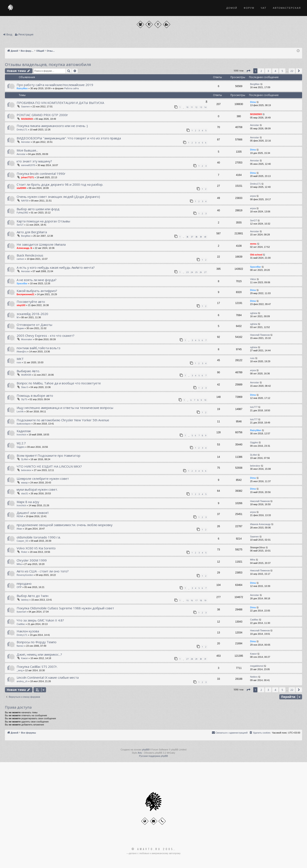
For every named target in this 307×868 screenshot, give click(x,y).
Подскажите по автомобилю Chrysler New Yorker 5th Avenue (63, 420)
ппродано (24, 584)
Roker (24, 552)
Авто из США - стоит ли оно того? (43, 571)
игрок (253, 196)
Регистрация (26, 35)
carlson (20, 259)
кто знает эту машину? (34, 161)
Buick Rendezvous (30, 255)
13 (201, 107)
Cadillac (21, 624)
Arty (140, 753)
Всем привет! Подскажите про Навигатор (49, 455)
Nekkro (254, 677)
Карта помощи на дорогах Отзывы (43, 221)
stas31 (25, 493)
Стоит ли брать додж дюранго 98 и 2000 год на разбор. (60, 184)
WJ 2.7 (21, 443)
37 (192, 237)
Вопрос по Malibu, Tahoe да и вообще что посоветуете (59, 383)
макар (24, 483)
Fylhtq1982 (22, 213)
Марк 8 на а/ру (28, 502)
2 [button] (261, 71)
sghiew (254, 313)
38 (196, 237)
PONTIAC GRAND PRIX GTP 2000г (42, 115)
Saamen (25, 106)
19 (205, 600)
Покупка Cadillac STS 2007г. (37, 667)
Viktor (253, 279)
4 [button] (275, 71)
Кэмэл (24, 658)
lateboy (25, 600)
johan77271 (28, 177)
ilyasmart (21, 612)
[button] (248, 71)
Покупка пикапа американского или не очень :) (52, 126)
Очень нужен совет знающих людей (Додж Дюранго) (58, 197)
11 (192, 107)
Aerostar (255, 125)
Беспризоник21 (25, 294)
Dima (253, 102)
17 (196, 600)
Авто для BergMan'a (32, 232)
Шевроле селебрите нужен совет (43, 478)
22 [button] (292, 71)
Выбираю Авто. (28, 371)
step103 (21, 305)
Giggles (21, 447)
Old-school (256, 255)
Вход (9, 35)
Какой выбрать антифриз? (37, 291)
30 (201, 659)
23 (187, 272)
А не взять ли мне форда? (37, 280)
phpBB (146, 750)
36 (187, 237)
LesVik (20, 411)
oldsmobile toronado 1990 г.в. (39, 537)
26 (201, 272)
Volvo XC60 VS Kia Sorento (36, 548)
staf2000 (21, 188)
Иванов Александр (260, 524)
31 (205, 659)
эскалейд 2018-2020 (32, 314)
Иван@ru (22, 352)
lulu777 (254, 407)
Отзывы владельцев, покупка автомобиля (48, 64)
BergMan (255, 84)
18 (201, 600)
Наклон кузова (28, 631)
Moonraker (27, 339)
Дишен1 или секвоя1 (33, 513)
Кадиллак (24, 431)
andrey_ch (22, 681)
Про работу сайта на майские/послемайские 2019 (55, 85)
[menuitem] (260, 733)
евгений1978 (28, 165)
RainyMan (22, 88)
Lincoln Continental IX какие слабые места (48, 677)
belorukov (26, 470)
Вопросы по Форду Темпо (37, 642)
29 (196, 659)
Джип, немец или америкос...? (39, 654)
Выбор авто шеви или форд (38, 209)
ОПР (19, 587)
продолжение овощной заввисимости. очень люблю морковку (65, 525)
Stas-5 (25, 387)
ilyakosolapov (24, 424)
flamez (20, 646)
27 (205, 272)
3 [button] (268, 71)
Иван (19, 529)
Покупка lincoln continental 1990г (41, 174)
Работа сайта (71, 88)
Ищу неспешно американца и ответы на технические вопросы (65, 408)
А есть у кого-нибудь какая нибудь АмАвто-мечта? (56, 267)
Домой (232, 8)
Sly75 (24, 399)
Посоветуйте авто (31, 302)
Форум (249, 8)
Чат (264, 8)
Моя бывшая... (27, 150)
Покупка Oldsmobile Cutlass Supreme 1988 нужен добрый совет (65, 608)
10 (187, 107)
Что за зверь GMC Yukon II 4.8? (40, 620)
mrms (253, 244)
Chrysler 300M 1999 (32, 560)
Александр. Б (24, 248)
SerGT (20, 225)
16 (192, 600)
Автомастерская (287, 8)
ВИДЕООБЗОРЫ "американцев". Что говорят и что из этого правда (69, 138)
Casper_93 (22, 541)
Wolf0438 (26, 375)
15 (187, 600)
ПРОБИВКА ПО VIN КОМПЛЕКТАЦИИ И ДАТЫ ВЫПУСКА (60, 103)
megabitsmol (257, 666)
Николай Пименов (260, 335)
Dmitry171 (22, 130)
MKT (20, 359)
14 (205, 107)
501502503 (27, 119)
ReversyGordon (25, 575)
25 (196, 272)
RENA (20, 516)
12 (196, 107)
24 (192, 272)
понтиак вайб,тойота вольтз (38, 348)
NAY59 (25, 201)
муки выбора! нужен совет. (37, 489)
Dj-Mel (25, 459)
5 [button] (282, 71)
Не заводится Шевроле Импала (41, 244)
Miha (19, 564)
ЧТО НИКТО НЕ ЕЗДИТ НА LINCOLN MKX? (49, 466)
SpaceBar (256, 267)
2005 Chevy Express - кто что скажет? (46, 336)
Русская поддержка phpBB (153, 756)
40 (205, 237)
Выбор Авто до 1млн (33, 596)
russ (19, 362)
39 (201, 237)
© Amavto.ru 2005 (153, 849)
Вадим (20, 328)
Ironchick (21, 435)
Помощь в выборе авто (35, 395)
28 (192, 659)
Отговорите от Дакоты (34, 325)
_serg (20, 670)
